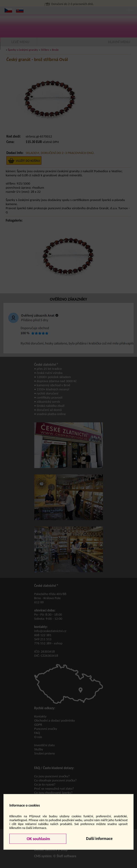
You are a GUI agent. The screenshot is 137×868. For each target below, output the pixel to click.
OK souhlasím (38, 839)
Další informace (99, 839)
